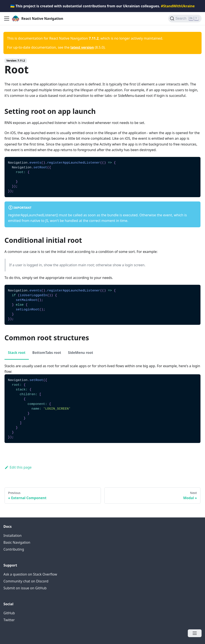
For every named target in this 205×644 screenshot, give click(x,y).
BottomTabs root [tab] (47, 353)
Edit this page (18, 467)
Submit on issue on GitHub (25, 588)
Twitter (9, 620)
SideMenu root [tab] (81, 353)
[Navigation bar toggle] (7, 19)
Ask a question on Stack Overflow (30, 574)
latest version (82, 47)
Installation (12, 536)
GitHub (9, 613)
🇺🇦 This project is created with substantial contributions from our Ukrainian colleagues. (102, 6)
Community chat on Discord (26, 581)
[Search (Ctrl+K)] (185, 19)
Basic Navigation (17, 542)
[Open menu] (195, 633)
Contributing (14, 549)
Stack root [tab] (17, 353)
